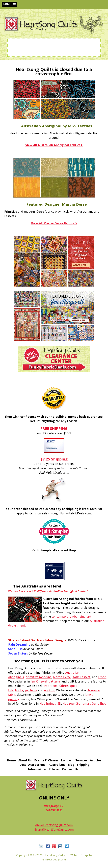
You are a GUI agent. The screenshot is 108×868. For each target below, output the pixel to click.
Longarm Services (74, 760)
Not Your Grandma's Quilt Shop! (85, 703)
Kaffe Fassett (81, 677)
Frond (102, 677)
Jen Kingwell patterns (46, 681)
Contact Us (70, 769)
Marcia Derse (62, 677)
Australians (57, 765)
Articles (96, 760)
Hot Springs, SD (50, 703)
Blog (71, 765)
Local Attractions (32, 765)
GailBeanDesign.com (54, 859)
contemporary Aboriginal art (72, 616)
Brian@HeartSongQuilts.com (54, 829)
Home (11, 760)
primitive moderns (38, 677)
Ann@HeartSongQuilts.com (54, 825)
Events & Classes (46, 760)
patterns (31, 690)
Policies (54, 769)
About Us (25, 760)
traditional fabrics (56, 686)
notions (49, 690)
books (19, 690)
